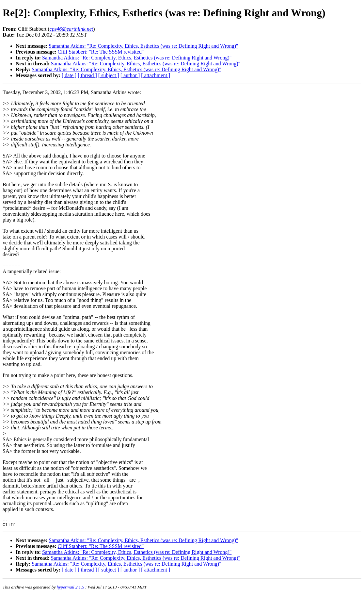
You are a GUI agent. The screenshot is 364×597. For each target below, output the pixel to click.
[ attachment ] (156, 75)
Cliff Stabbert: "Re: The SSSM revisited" (101, 52)
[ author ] (130, 75)
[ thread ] (87, 75)
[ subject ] (109, 75)
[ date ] (69, 75)
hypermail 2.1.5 (71, 589)
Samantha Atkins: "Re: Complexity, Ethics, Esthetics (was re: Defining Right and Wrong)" (143, 46)
